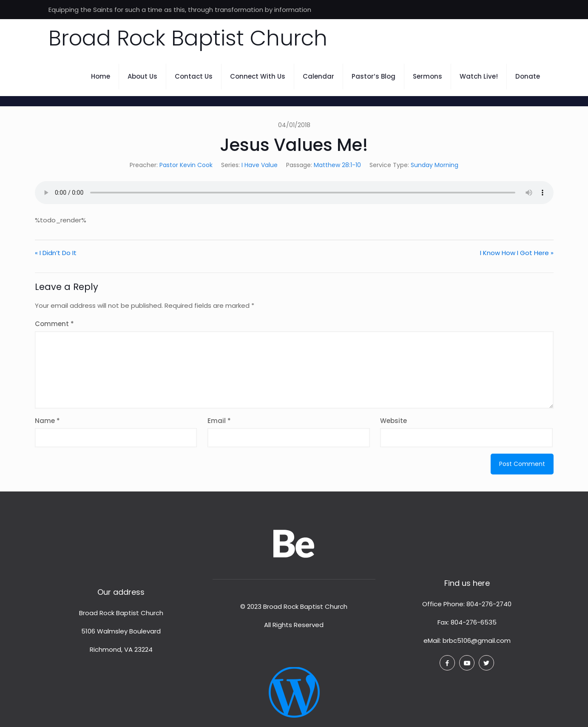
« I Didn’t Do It (56, 253)
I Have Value (260, 165)
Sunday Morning (435, 165)
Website (393, 421)
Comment (54, 324)
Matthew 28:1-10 (337, 165)
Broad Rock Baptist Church (188, 38)
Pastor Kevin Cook (186, 165)
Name (47, 421)
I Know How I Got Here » (517, 253)
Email (219, 421)
